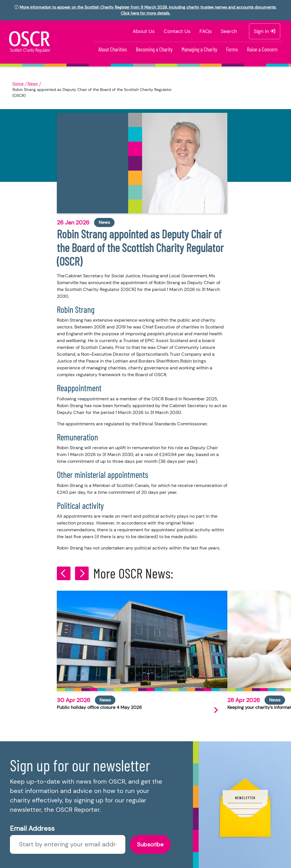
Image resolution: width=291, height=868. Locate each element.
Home (18, 84)
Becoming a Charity (154, 49)
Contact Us (177, 31)
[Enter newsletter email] (68, 844)
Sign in (265, 31)
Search (229, 31)
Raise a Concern (262, 49)
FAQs (206, 31)
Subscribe (150, 844)
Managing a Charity (199, 49)
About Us (144, 31)
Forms (232, 49)
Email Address (32, 828)
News (33, 84)
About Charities (113, 49)
